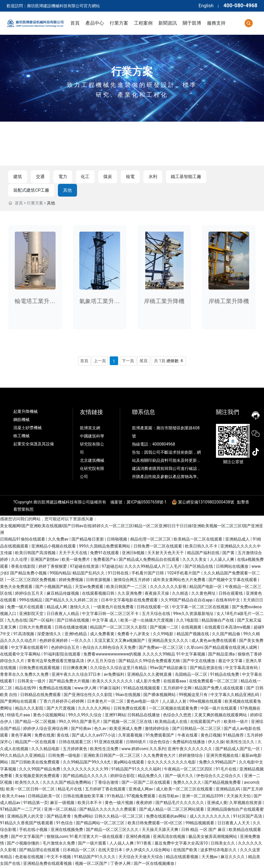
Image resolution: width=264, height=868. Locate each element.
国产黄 (229, 554)
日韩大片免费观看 (36, 628)
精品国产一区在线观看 (36, 743)
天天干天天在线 (73, 554)
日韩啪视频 (117, 540)
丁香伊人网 (121, 865)
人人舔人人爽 (222, 561)
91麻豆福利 (110, 689)
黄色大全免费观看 (17, 587)
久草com (195, 648)
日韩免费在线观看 (130, 709)
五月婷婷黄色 (75, 750)
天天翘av (210, 858)
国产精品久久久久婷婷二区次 (72, 601)
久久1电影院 (188, 621)
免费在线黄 (45, 736)
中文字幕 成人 (105, 621)
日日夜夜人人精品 (63, 615)
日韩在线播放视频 (71, 628)
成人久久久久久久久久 (210, 817)
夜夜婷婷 (145, 804)
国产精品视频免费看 (223, 783)
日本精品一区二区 (79, 851)
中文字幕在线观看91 (30, 648)
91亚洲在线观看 (109, 743)
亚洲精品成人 (238, 540)
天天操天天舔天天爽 (161, 831)
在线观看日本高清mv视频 (228, 628)
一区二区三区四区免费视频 (32, 581)
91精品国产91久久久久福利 (137, 770)
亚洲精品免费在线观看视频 (48, 865)
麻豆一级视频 (63, 804)
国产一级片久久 (180, 777)
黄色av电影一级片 (143, 702)
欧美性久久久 (28, 783)
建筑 (17, 177)
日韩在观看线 (231, 594)
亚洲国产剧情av (45, 561)
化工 (81, 177)
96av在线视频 (129, 696)
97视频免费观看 (141, 797)
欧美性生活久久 (241, 743)
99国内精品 (60, 574)
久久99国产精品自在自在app (187, 601)
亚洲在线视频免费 (67, 831)
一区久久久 (81, 642)
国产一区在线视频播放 (154, 865)
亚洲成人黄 (217, 804)
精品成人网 (57, 608)
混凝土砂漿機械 (27, 429)
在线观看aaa (175, 682)
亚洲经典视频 (138, 838)
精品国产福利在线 (204, 554)
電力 (60, 177)
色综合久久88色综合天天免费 (110, 648)
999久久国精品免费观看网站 (105, 547)
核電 (124, 177)
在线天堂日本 (111, 851)
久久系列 (157, 750)
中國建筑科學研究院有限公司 (92, 445)
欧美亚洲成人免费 (126, 729)
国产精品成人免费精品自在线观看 (150, 561)
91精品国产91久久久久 (95, 858)
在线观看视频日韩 (99, 594)
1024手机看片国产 (184, 574)
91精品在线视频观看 (142, 689)
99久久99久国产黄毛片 (80, 723)
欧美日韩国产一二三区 (127, 587)
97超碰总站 (112, 567)
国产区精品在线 (199, 567)
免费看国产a (105, 561)
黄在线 (63, 736)
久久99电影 (164, 635)
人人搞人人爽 (122, 844)
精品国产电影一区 (206, 587)
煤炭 (103, 177)
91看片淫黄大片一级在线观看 (97, 838)
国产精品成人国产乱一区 (238, 750)
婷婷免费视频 (71, 581)
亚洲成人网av (141, 790)
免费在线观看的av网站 (167, 817)
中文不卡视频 (59, 858)
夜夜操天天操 (157, 594)
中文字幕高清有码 (242, 669)
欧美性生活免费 (105, 750)
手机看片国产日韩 (148, 574)
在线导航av (169, 797)
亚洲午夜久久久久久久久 (190, 750)
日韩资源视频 (99, 581)
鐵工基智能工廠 (179, 177)
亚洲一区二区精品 (61, 810)
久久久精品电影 (46, 750)
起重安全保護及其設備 (34, 445)
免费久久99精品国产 (218, 763)
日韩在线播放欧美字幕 (84, 797)
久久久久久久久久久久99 (86, 770)
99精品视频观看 (200, 824)
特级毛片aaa (19, 716)
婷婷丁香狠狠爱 (53, 567)
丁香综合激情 (107, 783)
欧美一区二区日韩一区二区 (31, 790)
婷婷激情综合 (191, 757)
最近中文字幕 (231, 662)
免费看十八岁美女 (134, 635)
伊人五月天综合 (102, 662)
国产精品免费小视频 (29, 574)
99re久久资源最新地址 (194, 615)
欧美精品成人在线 (172, 723)
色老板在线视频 (30, 858)
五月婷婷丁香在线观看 (106, 790)
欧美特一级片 (236, 723)
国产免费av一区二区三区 (162, 648)
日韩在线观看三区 (75, 743)
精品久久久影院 (30, 709)
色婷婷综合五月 (66, 648)
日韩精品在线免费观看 (41, 696)
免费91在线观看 (105, 554)
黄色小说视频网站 (50, 716)
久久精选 (180, 594)
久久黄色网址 (204, 594)
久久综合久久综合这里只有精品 (119, 669)
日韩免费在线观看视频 (40, 669)
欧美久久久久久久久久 (113, 682)
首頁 (19, 204)
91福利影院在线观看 (62, 655)
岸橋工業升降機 (164, 302)
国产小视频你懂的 (24, 844)
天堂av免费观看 (90, 587)
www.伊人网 (86, 689)
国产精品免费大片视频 (70, 682)
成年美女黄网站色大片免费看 (180, 581)
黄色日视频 (211, 736)
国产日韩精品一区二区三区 (197, 729)
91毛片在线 (227, 770)
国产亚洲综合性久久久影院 (88, 696)
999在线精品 (31, 601)
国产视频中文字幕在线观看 (233, 581)
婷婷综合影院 (123, 777)
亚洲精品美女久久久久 (169, 642)
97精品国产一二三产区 (21, 810)
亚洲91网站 (115, 716)
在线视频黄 (192, 628)
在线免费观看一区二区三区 (214, 682)
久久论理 (20, 561)
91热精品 (116, 797)
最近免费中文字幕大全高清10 (182, 844)
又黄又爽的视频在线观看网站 (221, 716)
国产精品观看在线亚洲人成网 (231, 648)
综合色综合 (160, 743)
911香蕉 (145, 844)
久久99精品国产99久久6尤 (87, 763)
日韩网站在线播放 (233, 567)
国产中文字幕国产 (28, 838)
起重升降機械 (25, 413)
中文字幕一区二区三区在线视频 (201, 608)
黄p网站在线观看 (129, 763)
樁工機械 (21, 437)
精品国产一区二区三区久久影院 (119, 628)
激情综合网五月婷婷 (132, 581)
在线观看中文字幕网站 (21, 655)
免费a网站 (83, 817)
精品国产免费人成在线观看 (219, 689)
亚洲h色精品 (76, 635)
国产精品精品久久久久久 (86, 777)
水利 (146, 177)
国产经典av (82, 729)
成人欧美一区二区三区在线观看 (185, 790)
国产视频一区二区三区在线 (128, 723)
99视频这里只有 (194, 696)
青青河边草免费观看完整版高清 (56, 662)
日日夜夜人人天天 (234, 824)
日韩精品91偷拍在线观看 (23, 540)
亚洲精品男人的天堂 (26, 817)
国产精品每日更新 (88, 540)
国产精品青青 (59, 817)
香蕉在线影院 (24, 567)
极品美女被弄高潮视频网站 (213, 838)
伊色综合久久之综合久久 (219, 777)
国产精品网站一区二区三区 (101, 824)
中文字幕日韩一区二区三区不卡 (111, 615)
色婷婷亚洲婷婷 (54, 642)
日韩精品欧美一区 (44, 797)
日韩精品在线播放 (144, 716)
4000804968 (164, 445)
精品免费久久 (150, 777)
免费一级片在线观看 (26, 608)
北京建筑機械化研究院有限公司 (92, 470)
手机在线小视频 (34, 831)
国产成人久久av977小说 (94, 736)
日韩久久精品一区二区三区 (119, 817)
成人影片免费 (148, 682)
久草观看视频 (131, 736)
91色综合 (65, 824)
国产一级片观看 (92, 844)
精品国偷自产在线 (218, 621)
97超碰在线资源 (85, 567)
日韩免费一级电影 (65, 757)
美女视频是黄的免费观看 (38, 777)
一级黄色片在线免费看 (114, 608)
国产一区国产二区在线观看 (146, 783)
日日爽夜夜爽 (75, 669)
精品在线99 (26, 689)
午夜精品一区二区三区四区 (189, 770)
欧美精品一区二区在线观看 (198, 540)
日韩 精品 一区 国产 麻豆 (204, 831)
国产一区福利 (42, 621)
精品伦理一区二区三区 (151, 540)
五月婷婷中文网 (178, 689)
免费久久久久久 (188, 783)
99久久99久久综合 (86, 716)
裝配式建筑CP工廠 (226, 177)
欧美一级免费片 (76, 561)
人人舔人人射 (175, 702)
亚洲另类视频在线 (223, 757)
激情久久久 (80, 608)
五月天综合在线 (156, 615)
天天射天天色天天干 (166, 554)
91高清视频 (24, 635)
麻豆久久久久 (233, 858)
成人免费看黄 (103, 635)
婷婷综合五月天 (30, 594)
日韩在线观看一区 (153, 608)
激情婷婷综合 (157, 729)
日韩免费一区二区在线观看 (158, 547)
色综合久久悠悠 (178, 716)
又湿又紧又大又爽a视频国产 (120, 642)
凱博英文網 (90, 429)
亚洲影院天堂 (32, 615)
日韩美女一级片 (32, 682)
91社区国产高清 (248, 817)
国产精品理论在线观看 (40, 851)
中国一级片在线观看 (219, 709)
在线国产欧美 (186, 851)
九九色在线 (17, 621)
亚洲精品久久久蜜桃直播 (150, 675)
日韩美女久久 (223, 844)
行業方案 (132, 72)
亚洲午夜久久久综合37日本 (77, 675)
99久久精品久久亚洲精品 (23, 757)
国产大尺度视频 (61, 709)
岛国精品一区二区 (191, 675)
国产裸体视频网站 (160, 696)
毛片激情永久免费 (59, 844)
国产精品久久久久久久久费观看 (108, 810)
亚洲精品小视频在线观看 (54, 547)
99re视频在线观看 (206, 702)
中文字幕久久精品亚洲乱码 (235, 696)
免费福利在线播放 (189, 743)
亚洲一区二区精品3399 (203, 797)
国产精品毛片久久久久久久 (180, 804)
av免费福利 (114, 675)
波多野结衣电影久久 (219, 851)
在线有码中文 (228, 601)
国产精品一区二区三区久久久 (113, 831)
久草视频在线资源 (246, 804)
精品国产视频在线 (193, 635)
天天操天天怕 (239, 797)
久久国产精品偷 (227, 635)
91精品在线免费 (225, 675)
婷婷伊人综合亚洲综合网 (46, 729)
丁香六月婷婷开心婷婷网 (62, 702)
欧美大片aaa (14, 797)
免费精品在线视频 (55, 689)
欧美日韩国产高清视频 (36, 554)
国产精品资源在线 (207, 669)
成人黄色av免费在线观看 (214, 642)
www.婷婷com (135, 750)
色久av (101, 729)
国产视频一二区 (165, 628)
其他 (17, 191)
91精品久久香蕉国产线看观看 (27, 824)
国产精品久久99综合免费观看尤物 (150, 662)
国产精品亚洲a (222, 655)
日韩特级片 (136, 743)
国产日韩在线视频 (73, 621)
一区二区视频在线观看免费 (174, 709)
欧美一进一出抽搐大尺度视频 (147, 621)
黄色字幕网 (22, 736)
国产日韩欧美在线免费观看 (36, 763)
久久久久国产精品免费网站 (67, 783)
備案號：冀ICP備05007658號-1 (138, 503)
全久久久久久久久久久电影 (172, 763)
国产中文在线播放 (199, 662)
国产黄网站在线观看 (19, 702)
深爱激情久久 (50, 635)
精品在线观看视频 (183, 858)
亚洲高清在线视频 (169, 838)
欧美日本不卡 (90, 804)
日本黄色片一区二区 (106, 702)
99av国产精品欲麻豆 (169, 669)
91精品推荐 (234, 736)
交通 (38, 177)
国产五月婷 (253, 790)
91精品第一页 (36, 804)
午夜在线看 (188, 736)
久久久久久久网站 (95, 709)
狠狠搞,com (57, 838)
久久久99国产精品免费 (40, 770)
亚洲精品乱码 (228, 790)
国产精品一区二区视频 (36, 723)
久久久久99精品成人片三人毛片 (154, 567)
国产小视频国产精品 (54, 587)
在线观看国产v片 (206, 723)
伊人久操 (216, 743)
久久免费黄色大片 (160, 757)
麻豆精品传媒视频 (63, 594)
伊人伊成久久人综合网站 (148, 851)
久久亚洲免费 (130, 594)
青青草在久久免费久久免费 (25, 675)
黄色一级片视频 (119, 804)
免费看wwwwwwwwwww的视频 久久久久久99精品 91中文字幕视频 (145, 655)
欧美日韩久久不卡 (202, 547)
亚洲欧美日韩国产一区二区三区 (112, 757)
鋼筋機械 (21, 421)
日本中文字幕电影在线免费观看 (130, 601)
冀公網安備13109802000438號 (206, 503)
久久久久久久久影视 (169, 587)
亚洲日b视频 (134, 554)
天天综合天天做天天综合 (141, 858)
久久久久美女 (195, 561)
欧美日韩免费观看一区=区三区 (156, 824)
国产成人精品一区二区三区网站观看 (172, 810)
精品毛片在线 (70, 790)
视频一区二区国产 (92, 865)
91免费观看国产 (161, 736)
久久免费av (59, 540)
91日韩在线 (119, 574)
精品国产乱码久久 (89, 574)
